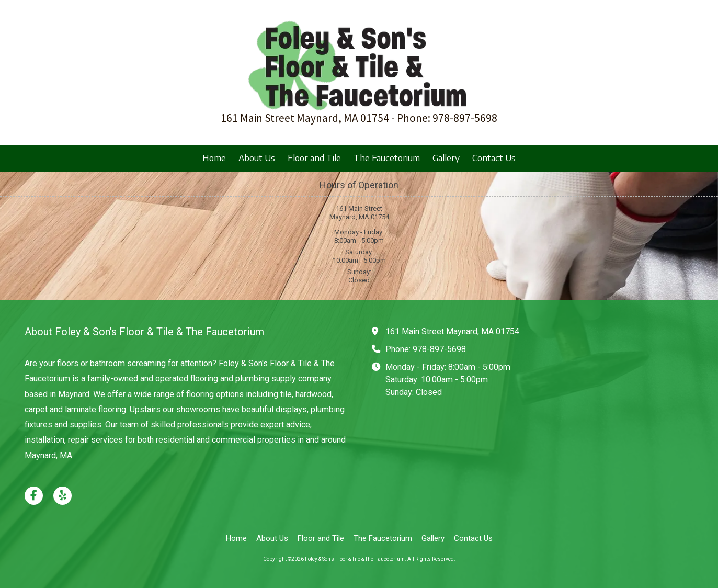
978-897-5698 (439, 349)
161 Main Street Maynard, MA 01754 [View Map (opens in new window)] (452, 331)
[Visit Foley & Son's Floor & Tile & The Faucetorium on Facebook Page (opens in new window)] (34, 496)
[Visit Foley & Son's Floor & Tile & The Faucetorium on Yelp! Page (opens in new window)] (62, 496)
